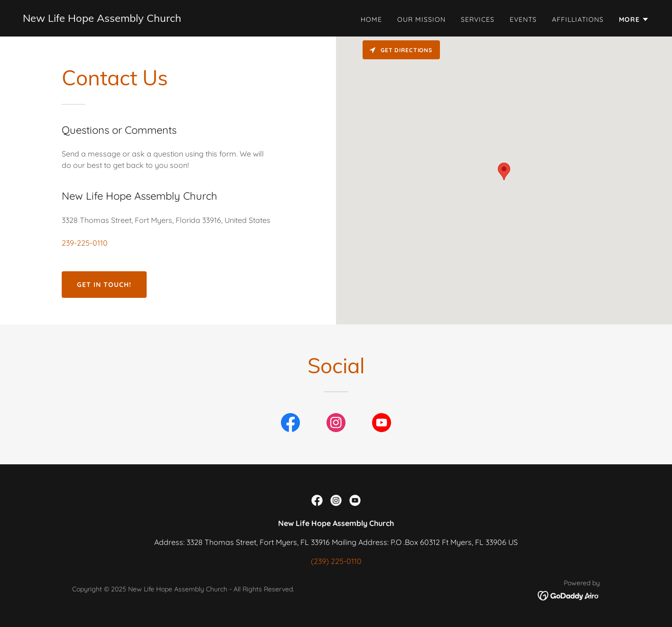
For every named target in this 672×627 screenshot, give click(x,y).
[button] (634, 19)
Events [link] (523, 19)
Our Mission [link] (421, 19)
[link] (102, 19)
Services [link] (478, 19)
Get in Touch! (104, 285)
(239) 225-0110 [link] (336, 561)
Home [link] (371, 19)
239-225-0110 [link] (85, 243)
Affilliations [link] (578, 19)
